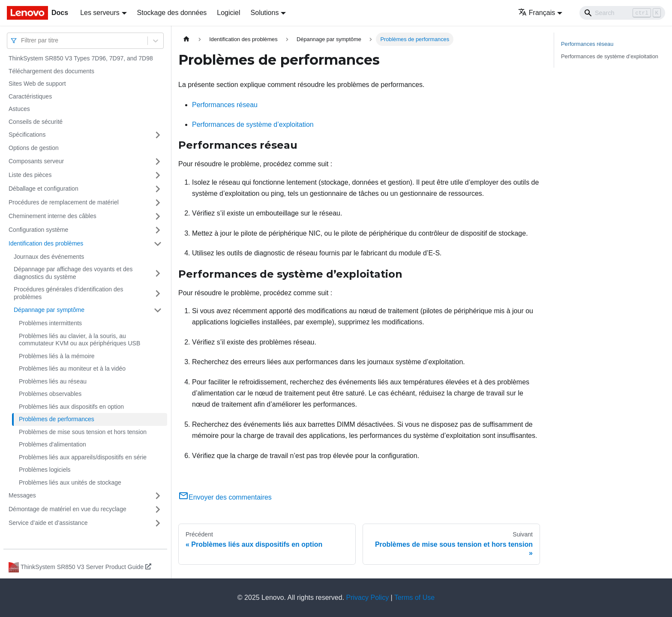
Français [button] (537, 13)
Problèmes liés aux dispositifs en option (71, 407)
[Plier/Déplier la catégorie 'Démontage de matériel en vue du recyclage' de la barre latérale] (158, 509)
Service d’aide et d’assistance (48, 523)
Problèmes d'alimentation (52, 444)
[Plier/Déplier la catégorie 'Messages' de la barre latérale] (158, 496)
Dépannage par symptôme (49, 310)
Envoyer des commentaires (225, 497)
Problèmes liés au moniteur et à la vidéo (72, 368)
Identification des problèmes (46, 243)
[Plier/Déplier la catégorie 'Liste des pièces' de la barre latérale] (158, 175)
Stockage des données (172, 13)
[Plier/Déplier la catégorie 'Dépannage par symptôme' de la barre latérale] (158, 310)
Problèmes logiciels (45, 470)
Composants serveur (36, 161)
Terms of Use (414, 598)
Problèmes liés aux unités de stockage (70, 482)
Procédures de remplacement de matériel (64, 202)
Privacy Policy (368, 598)
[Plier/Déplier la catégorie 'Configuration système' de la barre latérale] (158, 230)
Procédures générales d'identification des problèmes (69, 293)
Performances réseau (225, 105)
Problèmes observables (50, 394)
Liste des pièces (30, 175)
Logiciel (228, 13)
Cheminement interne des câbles (52, 216)
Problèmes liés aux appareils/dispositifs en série (83, 457)
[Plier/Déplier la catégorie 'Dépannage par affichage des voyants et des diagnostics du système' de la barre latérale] (158, 273)
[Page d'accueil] (186, 39)
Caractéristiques (30, 96)
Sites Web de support (37, 84)
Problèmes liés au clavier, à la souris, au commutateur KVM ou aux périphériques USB (79, 340)
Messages (22, 495)
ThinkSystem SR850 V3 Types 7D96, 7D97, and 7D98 (81, 58)
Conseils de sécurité (36, 122)
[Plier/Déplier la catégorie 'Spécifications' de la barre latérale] (158, 135)
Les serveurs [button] (100, 13)
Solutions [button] (265, 13)
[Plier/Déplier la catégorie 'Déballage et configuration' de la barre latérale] (158, 189)
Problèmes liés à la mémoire (57, 356)
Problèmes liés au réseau (53, 381)
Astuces (19, 109)
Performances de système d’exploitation (253, 124)
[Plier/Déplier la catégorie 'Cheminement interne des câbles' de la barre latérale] (158, 216)
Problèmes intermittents (50, 323)
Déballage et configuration (43, 189)
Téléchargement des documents (51, 71)
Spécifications (27, 135)
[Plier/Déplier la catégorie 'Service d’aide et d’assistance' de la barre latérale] (158, 523)
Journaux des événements (49, 257)
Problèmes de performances (57, 419)
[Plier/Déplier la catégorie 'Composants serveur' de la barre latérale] (158, 162)
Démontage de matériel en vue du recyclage (67, 509)
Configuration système (38, 230)
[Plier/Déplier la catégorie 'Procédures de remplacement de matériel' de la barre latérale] (158, 203)
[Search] (622, 13)
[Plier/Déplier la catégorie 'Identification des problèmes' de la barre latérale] (158, 244)
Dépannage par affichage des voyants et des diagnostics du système (73, 273)
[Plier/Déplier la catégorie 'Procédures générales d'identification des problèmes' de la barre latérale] (158, 293)
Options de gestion (34, 148)
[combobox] (22, 40)
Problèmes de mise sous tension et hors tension (83, 432)
